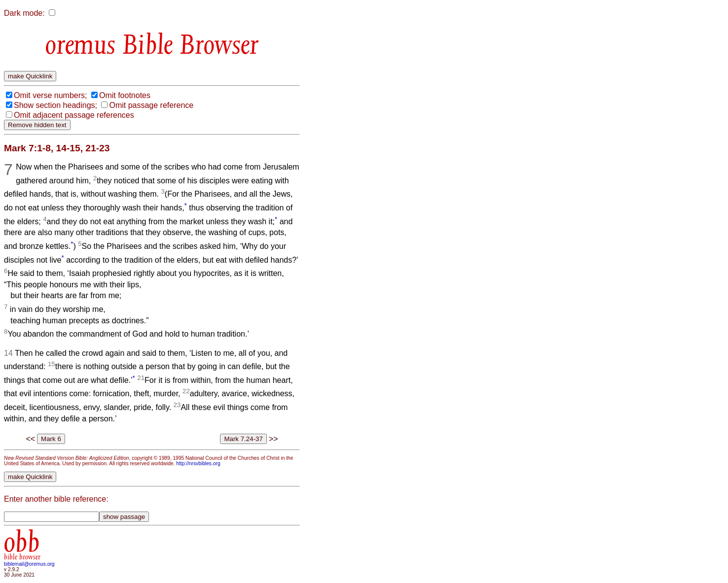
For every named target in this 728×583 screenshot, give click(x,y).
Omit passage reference (151, 105)
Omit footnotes (125, 95)
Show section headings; (55, 105)
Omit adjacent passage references (74, 115)
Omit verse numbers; (50, 95)
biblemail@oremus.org (29, 564)
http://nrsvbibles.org (198, 463)
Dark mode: (24, 13)
